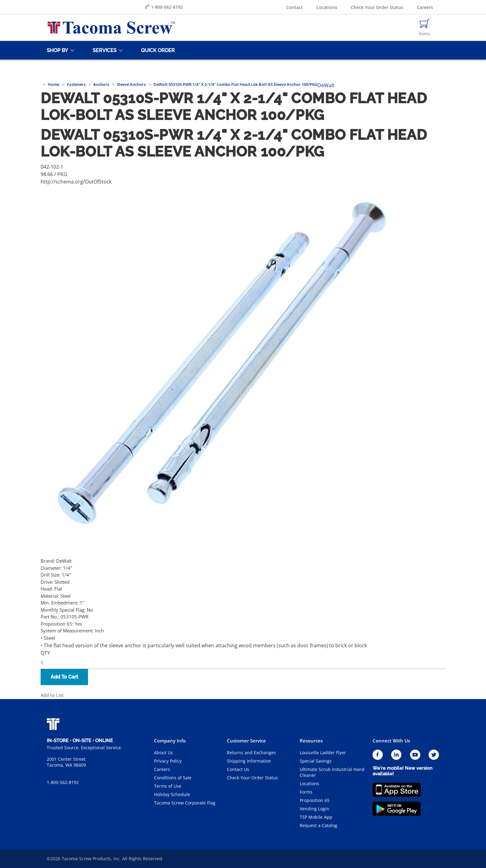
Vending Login (314, 809)
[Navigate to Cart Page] (424, 28)
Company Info (170, 741)
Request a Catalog (318, 825)
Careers (425, 7)
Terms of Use (168, 786)
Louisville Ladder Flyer (323, 753)
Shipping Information (249, 761)
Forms (306, 792)
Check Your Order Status (377, 7)
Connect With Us (391, 741)
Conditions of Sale (173, 778)
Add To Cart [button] (64, 677)
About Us (163, 753)
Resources (311, 741)
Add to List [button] (52, 695)
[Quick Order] (157, 50)
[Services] (104, 50)
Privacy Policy (168, 761)
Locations (327, 7)
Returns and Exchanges (251, 753)
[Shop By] (56, 50)
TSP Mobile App (316, 817)
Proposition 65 (315, 800)
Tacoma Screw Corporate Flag (185, 803)
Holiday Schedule (172, 794)
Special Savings (316, 761)
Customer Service (246, 741)
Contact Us (238, 769)
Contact (294, 7)
